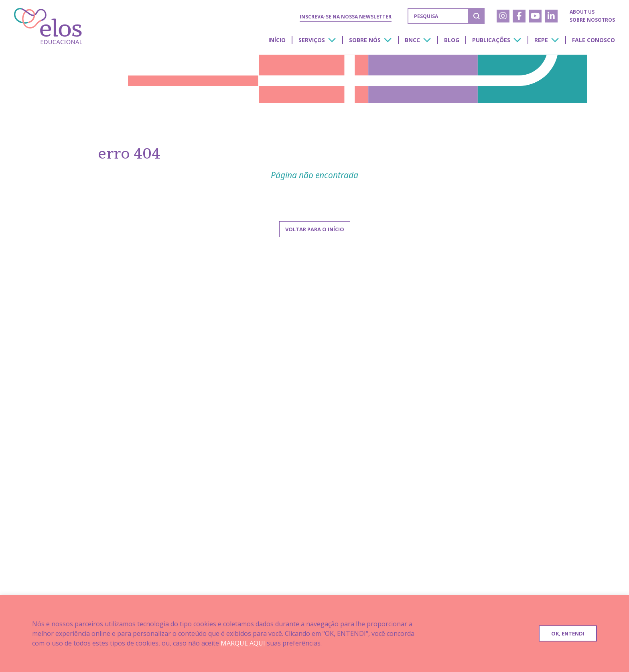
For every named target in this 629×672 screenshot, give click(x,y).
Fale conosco (593, 40)
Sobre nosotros (592, 20)
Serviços (312, 40)
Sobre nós (365, 40)
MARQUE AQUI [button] (243, 643)
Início (277, 40)
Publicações (491, 40)
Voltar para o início (315, 229)
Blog (452, 40)
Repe (541, 40)
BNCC (412, 40)
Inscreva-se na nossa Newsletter (346, 17)
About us (582, 12)
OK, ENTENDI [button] (568, 633)
